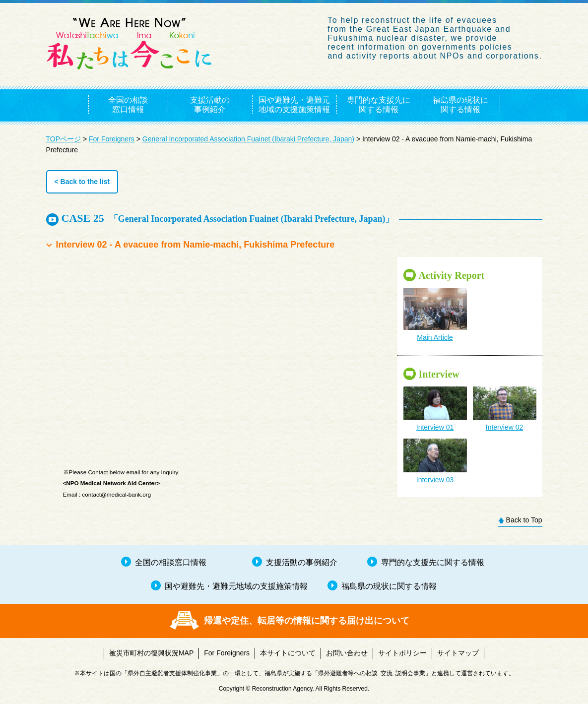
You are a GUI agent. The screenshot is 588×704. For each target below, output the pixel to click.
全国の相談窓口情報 (128, 105)
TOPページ (64, 139)
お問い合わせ (347, 653)
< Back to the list (82, 182)
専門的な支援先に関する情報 (379, 105)
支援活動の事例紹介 (210, 105)
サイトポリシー (402, 653)
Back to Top (524, 520)
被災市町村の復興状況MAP (151, 653)
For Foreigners (112, 139)
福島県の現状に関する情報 (460, 105)
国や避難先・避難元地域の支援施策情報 (294, 105)
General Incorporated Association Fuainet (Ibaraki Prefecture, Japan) (248, 139)
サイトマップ (458, 653)
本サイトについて (288, 653)
